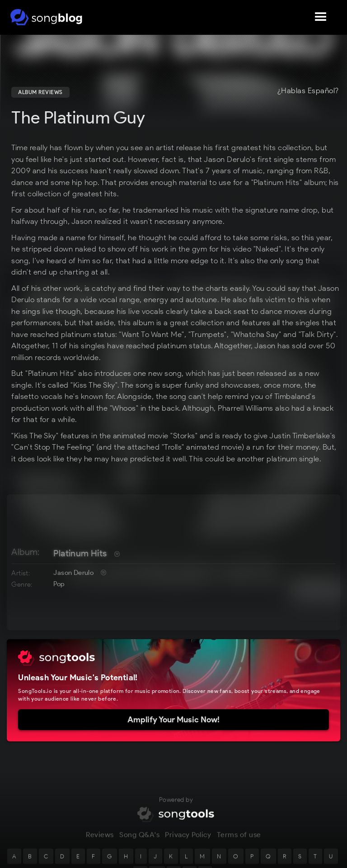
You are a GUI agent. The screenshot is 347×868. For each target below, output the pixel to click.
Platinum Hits (80, 553)
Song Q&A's (139, 842)
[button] (321, 17)
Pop (59, 584)
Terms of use (239, 842)
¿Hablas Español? (308, 91)
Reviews (100, 842)
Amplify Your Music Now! (173, 720)
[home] (46, 17)
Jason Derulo (73, 573)
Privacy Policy (188, 842)
